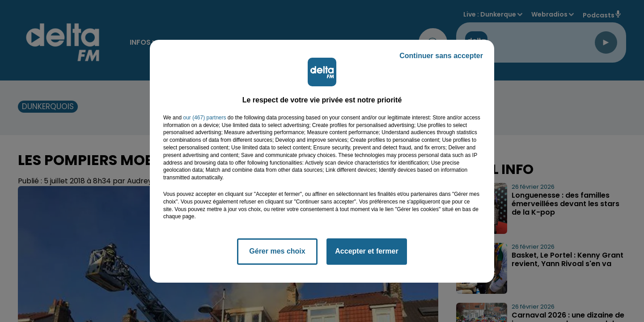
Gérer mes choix (277, 251)
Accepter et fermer (366, 251)
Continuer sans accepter (441, 56)
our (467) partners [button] (204, 118)
